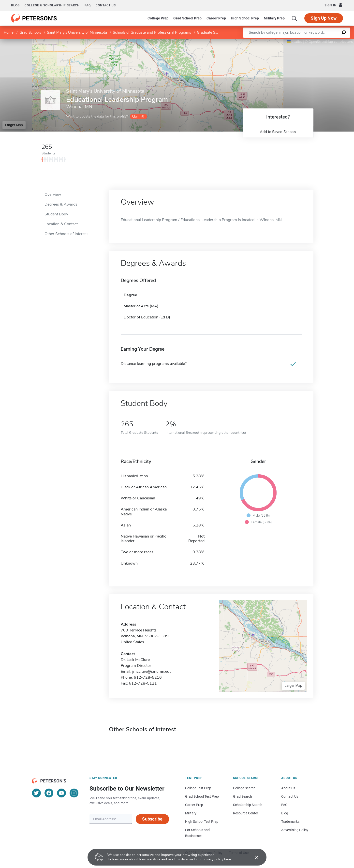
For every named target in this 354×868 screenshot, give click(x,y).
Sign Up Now (324, 18)
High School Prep (245, 18)
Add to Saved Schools (278, 132)
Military (191, 813)
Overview (53, 195)
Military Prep (274, 18)
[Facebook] (49, 793)
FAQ (88, 5)
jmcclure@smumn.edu (152, 672)
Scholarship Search (248, 805)
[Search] (295, 18)
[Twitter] (36, 793)
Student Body (56, 214)
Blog (15, 5)
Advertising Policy (295, 830)
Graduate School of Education (221, 32)
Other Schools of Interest (66, 234)
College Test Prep (198, 788)
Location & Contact (61, 224)
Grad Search (243, 796)
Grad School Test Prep (202, 796)
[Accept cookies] (253, 857)
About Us (288, 788)
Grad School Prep (187, 18)
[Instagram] (74, 793)
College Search (244, 788)
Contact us (106, 5)
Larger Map (14, 125)
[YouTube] (61, 793)
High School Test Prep (202, 822)
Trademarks (290, 822)
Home (9, 32)
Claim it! (138, 116)
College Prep (158, 18)
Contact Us (290, 796)
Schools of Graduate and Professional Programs (152, 32)
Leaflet (295, 42)
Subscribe (152, 819)
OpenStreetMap (321, 42)
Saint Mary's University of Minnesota (77, 32)
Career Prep (216, 18)
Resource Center (246, 813)
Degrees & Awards (61, 204)
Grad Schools (30, 32)
